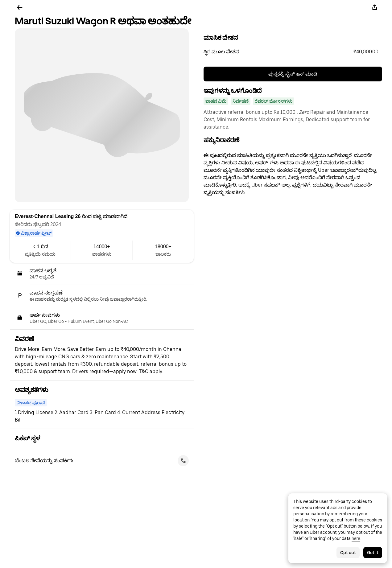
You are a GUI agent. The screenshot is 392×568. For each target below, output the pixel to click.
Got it (373, 553)
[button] (293, 52)
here (356, 538)
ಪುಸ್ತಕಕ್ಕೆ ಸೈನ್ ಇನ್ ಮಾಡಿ (293, 74)
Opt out (348, 553)
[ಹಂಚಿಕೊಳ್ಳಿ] (375, 7)
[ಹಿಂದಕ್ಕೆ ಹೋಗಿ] (20, 7)
